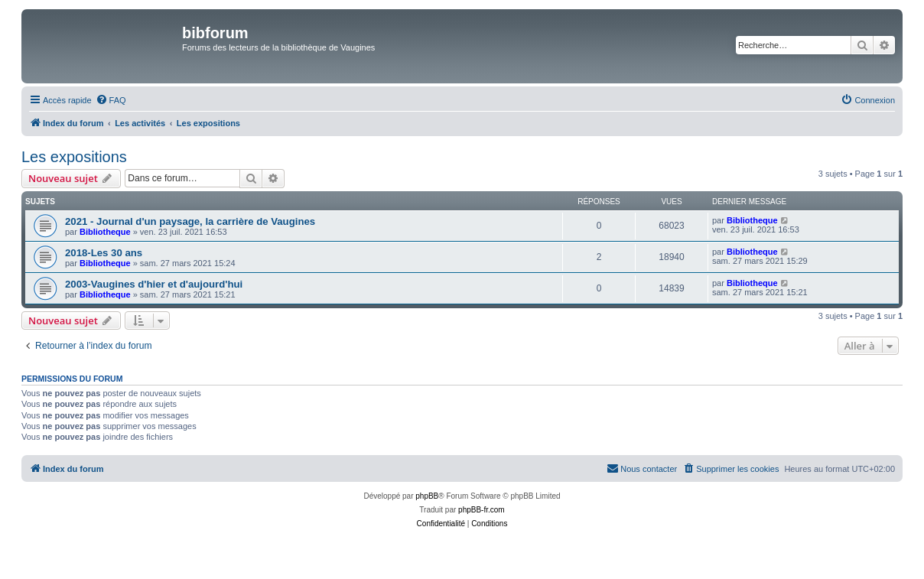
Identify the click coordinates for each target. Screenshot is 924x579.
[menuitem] (111, 100)
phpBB (427, 496)
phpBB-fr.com (482, 510)
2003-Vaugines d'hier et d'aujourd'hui (154, 284)
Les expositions (74, 157)
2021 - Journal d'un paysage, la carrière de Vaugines (190, 221)
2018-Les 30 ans (104, 253)
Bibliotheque (105, 232)
